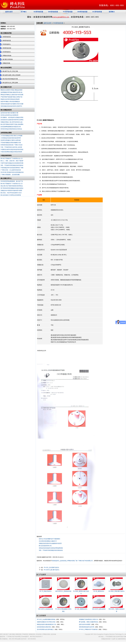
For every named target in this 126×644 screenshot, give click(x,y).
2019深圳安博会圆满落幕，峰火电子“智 (12, 181)
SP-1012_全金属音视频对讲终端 (46, 619)
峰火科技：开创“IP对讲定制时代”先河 (11, 193)
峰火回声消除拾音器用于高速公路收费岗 (12, 124)
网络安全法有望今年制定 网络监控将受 (11, 90)
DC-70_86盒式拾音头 (46, 591)
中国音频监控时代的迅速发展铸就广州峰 (12, 168)
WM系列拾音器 (7, 48)
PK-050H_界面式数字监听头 (116, 591)
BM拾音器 (18, 634)
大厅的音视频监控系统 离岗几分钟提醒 (11, 136)
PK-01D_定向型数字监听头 (52, 567)
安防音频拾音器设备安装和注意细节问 (11, 106)
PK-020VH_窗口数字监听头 (52, 570)
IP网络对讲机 (46, 634)
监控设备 (54, 634)
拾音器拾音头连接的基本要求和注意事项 (12, 120)
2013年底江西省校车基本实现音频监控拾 (12, 172)
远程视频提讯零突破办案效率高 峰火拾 (11, 92)
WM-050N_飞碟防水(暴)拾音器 (117, 610)
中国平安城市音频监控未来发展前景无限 (12, 163)
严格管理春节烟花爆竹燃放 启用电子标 (11, 97)
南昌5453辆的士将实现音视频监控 (10, 102)
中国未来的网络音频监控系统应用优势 (11, 152)
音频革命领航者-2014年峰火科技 (46, 622)
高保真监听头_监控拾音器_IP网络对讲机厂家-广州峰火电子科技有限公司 (72, 561)
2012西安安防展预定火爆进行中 (48, 541)
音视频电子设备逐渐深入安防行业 (88, 619)
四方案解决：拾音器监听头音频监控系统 (12, 117)
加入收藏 (118, 639)
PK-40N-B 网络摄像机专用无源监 (63, 610)
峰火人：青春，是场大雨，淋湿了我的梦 (12, 161)
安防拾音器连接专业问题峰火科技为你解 (12, 104)
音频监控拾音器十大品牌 (108, 639)
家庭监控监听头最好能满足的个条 (46, 624)
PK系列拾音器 (68, 12)
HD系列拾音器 (7, 37)
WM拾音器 (32, 634)
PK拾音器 (25, 634)
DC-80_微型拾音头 (99, 591)
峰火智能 (12, 634)
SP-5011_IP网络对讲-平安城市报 (88, 629)
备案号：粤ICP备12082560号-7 (34, 637)
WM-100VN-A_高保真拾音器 (63, 591)
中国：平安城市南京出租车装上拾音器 (11, 147)
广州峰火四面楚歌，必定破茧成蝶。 (11, 175)
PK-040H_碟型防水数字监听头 (81, 592)
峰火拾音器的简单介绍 (45, 546)
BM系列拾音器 (7, 41)
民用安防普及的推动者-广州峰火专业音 (12, 145)
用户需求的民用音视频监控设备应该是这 (12, 188)
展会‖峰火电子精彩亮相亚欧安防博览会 (12, 186)
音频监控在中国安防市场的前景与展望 (11, 190)
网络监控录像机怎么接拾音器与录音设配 (12, 95)
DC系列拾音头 (7, 52)
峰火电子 (6, 634)
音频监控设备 (6, 63)
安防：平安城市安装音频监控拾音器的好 (12, 165)
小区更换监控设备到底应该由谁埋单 (11, 138)
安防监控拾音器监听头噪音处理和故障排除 (51, 548)
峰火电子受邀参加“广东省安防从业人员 (12, 158)
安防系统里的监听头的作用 (87, 627)
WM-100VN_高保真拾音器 (46, 609)
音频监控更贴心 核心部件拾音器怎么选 (11, 122)
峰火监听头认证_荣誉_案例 (10, 83)
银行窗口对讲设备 (8, 59)
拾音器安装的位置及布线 (44, 627)
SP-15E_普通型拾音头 (81, 609)
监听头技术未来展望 (85, 624)
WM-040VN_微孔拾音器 (99, 609)
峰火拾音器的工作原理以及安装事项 (11, 195)
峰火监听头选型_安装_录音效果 (11, 75)
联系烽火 (123, 639)
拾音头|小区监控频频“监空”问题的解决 (50, 539)
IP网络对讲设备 (7, 56)
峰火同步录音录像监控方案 (10, 79)
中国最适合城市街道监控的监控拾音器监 (12, 149)
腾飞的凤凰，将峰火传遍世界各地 (88, 622)
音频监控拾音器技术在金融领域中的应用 (50, 543)
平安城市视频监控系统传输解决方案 (11, 143)
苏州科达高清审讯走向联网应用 (9, 115)
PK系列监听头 (7, 44)
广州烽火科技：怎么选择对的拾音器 (11, 170)
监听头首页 (48, 23)
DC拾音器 (39, 634)
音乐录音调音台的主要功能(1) (45, 629)
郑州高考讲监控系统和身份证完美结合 (11, 129)
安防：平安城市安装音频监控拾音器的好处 (51, 550)
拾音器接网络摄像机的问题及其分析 (11, 127)
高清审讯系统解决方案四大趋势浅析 (11, 140)
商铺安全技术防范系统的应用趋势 (10, 99)
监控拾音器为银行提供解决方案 (9, 113)
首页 (1, 634)
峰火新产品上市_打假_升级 (10, 71)
